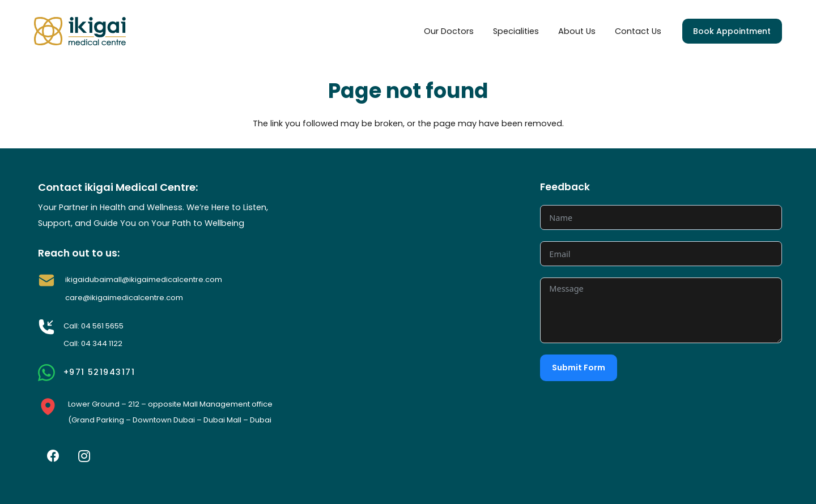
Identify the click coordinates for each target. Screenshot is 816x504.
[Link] (80, 31)
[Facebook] (53, 456)
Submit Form (579, 368)
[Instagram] (84, 456)
